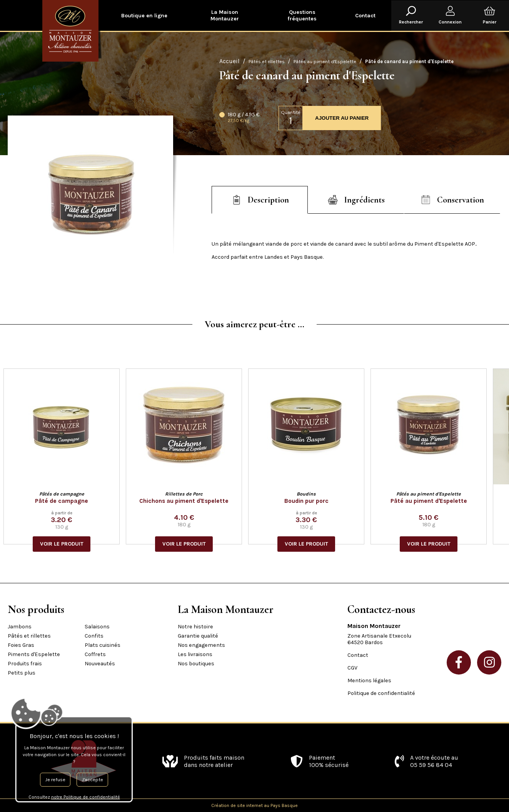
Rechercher (411, 15)
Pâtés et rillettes (267, 61)
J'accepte (92, 779)
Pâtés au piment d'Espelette (325, 61)
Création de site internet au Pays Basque (255, 805)
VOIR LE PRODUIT (66, 544)
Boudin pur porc (311, 501)
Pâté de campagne (66, 501)
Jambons (20, 627)
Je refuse (55, 779)
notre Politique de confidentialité (86, 797)
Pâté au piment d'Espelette (433, 501)
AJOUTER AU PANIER (342, 118)
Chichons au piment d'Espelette (188, 501)
